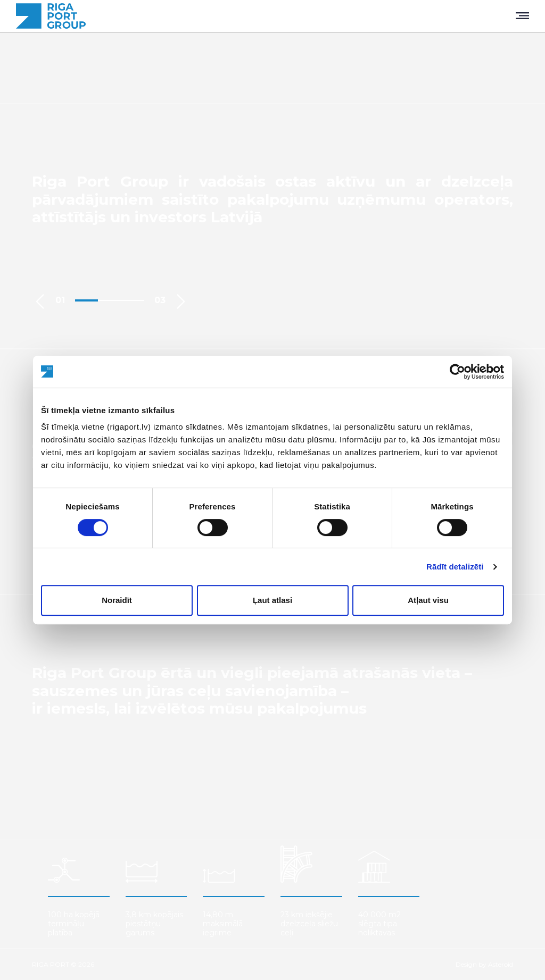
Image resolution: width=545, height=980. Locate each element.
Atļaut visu (428, 600)
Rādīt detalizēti (455, 567)
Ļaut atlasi (272, 600)
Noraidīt (117, 600)
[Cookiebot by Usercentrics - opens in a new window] (457, 372)
